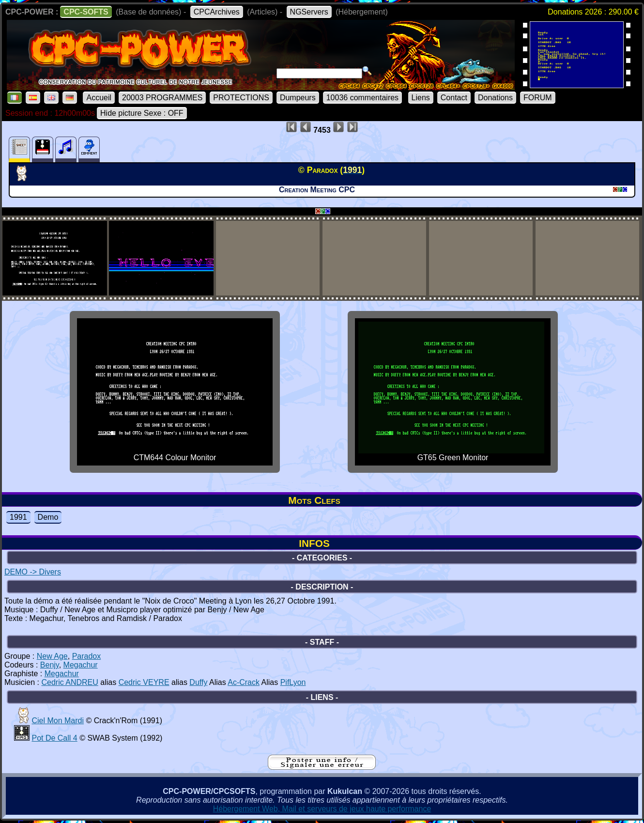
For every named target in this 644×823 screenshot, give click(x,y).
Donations (495, 98)
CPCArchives (217, 12)
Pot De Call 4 (54, 738)
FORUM (538, 98)
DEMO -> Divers (33, 572)
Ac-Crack (244, 682)
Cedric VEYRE (144, 682)
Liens (421, 98)
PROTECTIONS (241, 98)
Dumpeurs (298, 98)
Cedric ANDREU (69, 682)
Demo (48, 517)
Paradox (87, 656)
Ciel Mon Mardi (58, 721)
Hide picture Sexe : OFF (142, 113)
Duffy (198, 682)
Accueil (99, 98)
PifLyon (293, 682)
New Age (52, 656)
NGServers (309, 12)
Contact (454, 98)
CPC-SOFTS (86, 12)
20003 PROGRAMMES (162, 98)
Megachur (81, 665)
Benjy (50, 665)
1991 (18, 517)
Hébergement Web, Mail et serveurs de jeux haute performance (322, 809)
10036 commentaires (362, 98)
